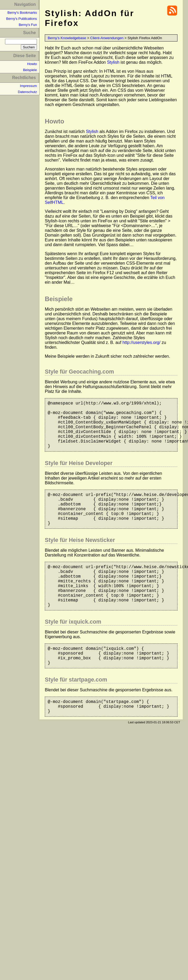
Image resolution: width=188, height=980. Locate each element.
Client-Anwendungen (107, 38)
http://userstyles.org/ (141, 342)
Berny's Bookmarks (22, 13)
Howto (32, 64)
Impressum (28, 86)
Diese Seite (24, 56)
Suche (30, 33)
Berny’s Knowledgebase (67, 38)
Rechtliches (24, 78)
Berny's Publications (21, 19)
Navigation (25, 4)
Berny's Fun (28, 25)
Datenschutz (27, 92)
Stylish (113, 62)
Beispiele (30, 70)
